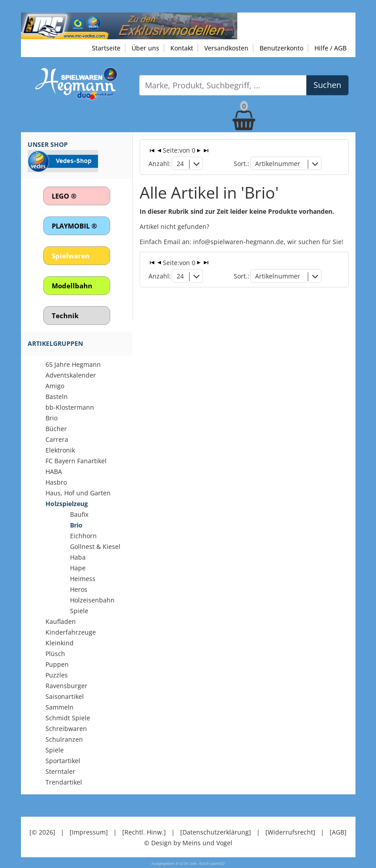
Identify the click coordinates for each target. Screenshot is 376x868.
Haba (78, 557)
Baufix (79, 514)
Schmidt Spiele (68, 718)
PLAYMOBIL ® (74, 226)
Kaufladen (61, 621)
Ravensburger (66, 686)
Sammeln (60, 707)
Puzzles (57, 675)
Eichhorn (83, 536)
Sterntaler (60, 771)
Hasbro (56, 482)
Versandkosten (226, 48)
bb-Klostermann (70, 407)
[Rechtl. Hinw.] (144, 832)
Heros (79, 589)
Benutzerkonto (281, 48)
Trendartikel (64, 782)
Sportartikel (63, 761)
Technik (65, 316)
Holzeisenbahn (92, 600)
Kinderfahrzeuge (71, 632)
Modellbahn (72, 286)
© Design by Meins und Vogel (188, 843)
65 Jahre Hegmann (73, 364)
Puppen (57, 664)
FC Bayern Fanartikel (76, 461)
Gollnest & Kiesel (95, 546)
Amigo (55, 386)
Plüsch (55, 654)
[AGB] (338, 832)
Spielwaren (71, 256)
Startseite (106, 48)
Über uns (145, 48)
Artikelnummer (278, 164)
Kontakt (182, 48)
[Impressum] (89, 832)
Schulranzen (64, 739)
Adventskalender (71, 375)
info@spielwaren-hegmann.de (238, 242)
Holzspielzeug (67, 504)
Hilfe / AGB (331, 48)
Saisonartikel (65, 696)
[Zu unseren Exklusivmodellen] (129, 25)
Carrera (57, 439)
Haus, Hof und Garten (78, 493)
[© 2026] (42, 832)
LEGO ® (64, 196)
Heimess (83, 579)
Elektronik (60, 450)
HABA (54, 471)
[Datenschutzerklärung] (216, 832)
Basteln (57, 397)
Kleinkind (60, 643)
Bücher (56, 429)
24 (180, 164)
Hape (78, 568)
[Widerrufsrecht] (290, 832)
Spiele (79, 611)
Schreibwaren (66, 729)
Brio (52, 418)
